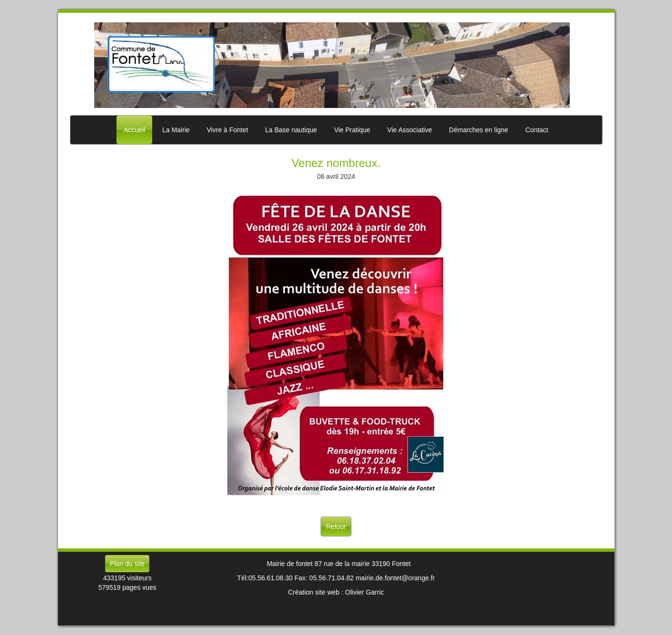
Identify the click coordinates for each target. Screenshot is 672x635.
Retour (336, 527)
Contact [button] (537, 130)
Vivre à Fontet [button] (228, 130)
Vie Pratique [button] (352, 130)
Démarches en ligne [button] (479, 130)
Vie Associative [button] (409, 130)
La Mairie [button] (176, 130)
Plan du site (127, 564)
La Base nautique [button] (291, 130)
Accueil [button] (134, 130)
